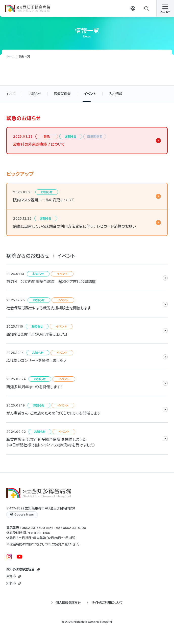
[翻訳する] (133, 8)
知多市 (11, 583)
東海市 (11, 576)
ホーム (10, 56)
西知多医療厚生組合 (20, 569)
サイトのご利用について (107, 603)
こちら (55, 544)
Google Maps (22, 514)
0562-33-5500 (33, 528)
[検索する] (146, 8)
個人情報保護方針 (68, 603)
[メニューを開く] (165, 8)
